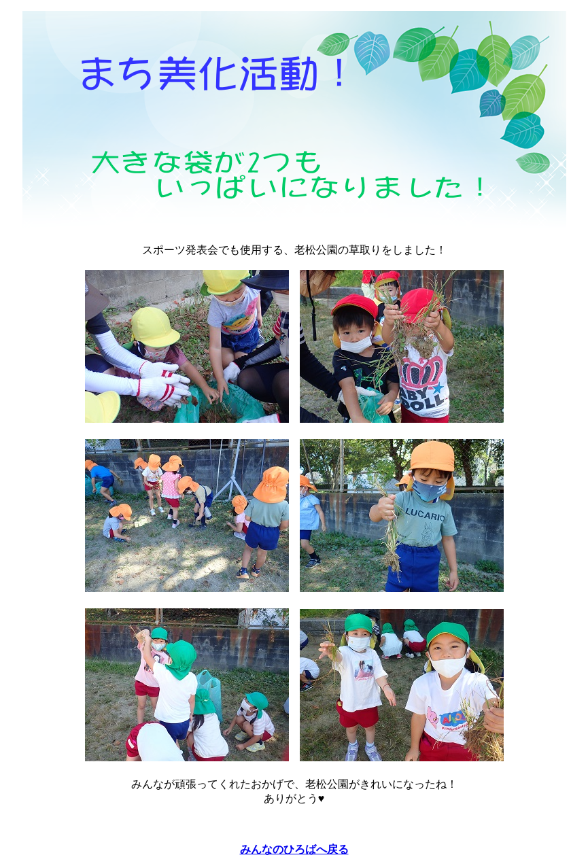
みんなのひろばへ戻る (294, 849)
